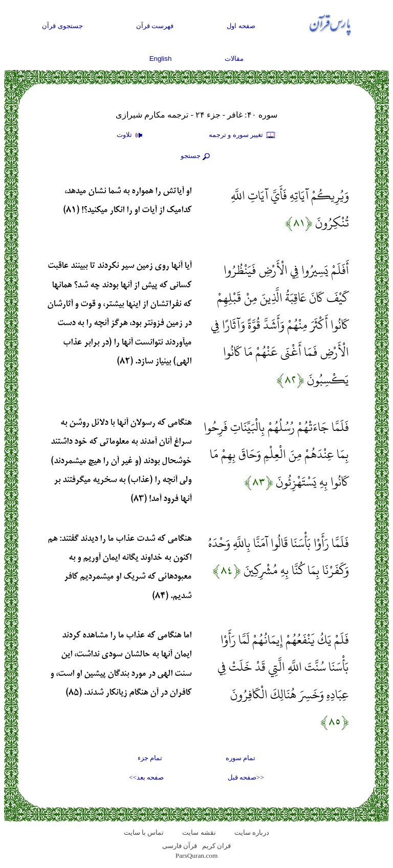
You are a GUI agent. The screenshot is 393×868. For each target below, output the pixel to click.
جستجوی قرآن (62, 26)
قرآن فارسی (180, 846)
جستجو (196, 156)
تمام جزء (150, 758)
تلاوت (131, 135)
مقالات (234, 59)
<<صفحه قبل (246, 777)
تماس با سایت (144, 832)
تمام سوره (241, 758)
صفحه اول (241, 26)
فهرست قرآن (155, 26)
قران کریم (216, 846)
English (161, 59)
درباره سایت (252, 832)
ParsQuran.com (197, 855)
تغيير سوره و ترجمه (243, 135)
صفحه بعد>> (146, 777)
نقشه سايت (199, 832)
